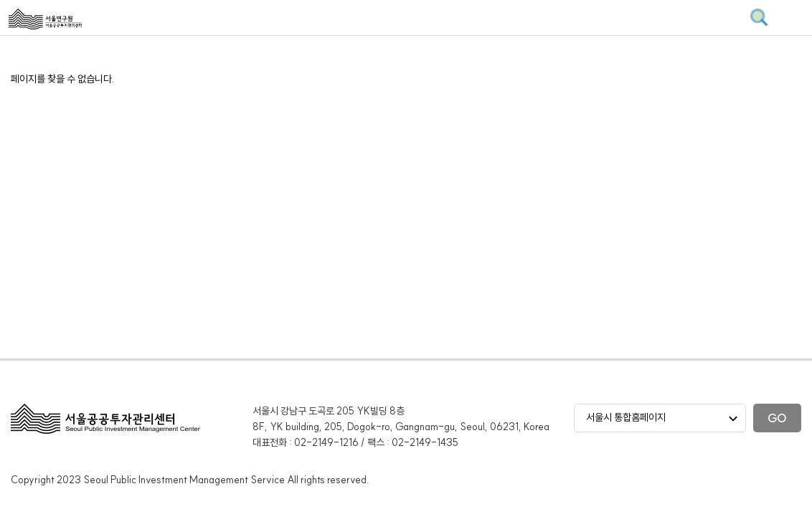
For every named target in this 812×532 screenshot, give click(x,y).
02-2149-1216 (326, 442)
